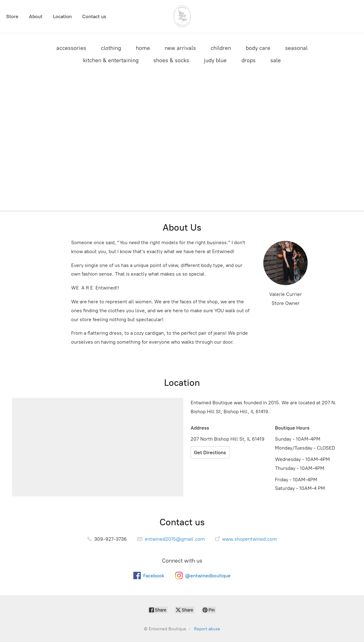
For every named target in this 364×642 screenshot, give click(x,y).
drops (249, 60)
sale (276, 60)
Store (12, 16)
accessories (71, 48)
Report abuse (207, 629)
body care (258, 48)
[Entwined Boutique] (182, 16)
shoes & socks (171, 60)
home (143, 48)
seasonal (296, 48)
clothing (111, 48)
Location (62, 16)
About (36, 16)
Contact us (94, 16)
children (221, 48)
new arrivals (180, 48)
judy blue (215, 60)
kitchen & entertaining (111, 60)
